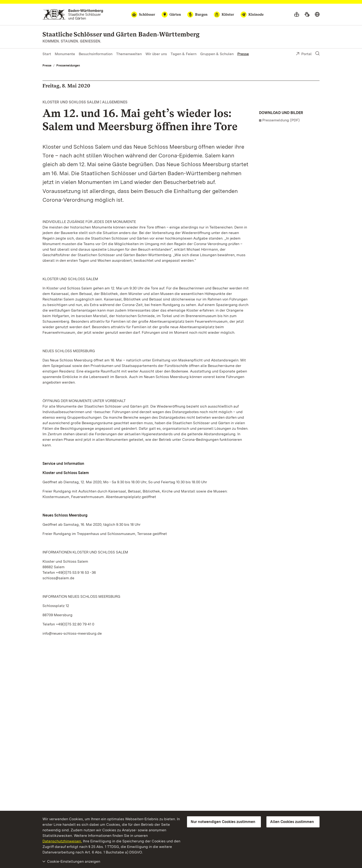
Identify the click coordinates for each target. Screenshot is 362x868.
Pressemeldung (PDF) (281, 120)
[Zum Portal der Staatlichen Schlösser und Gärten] (73, 14)
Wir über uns (156, 54)
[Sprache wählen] (317, 15)
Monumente (65, 54)
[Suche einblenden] (317, 54)
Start (47, 54)
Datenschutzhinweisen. (62, 841)
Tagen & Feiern (184, 54)
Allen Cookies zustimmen (292, 822)
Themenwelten (129, 54)
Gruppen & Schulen (217, 54)
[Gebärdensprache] (307, 15)
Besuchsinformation (96, 54)
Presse (243, 54)
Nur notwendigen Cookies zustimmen (223, 822)
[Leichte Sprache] (297, 15)
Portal (304, 54)
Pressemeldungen (68, 66)
